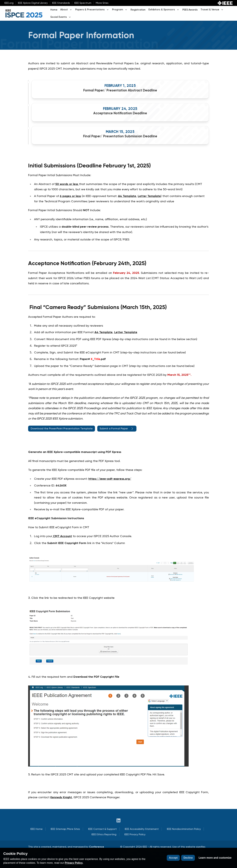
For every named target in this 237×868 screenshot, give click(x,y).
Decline (188, 858)
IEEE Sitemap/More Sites (65, 829)
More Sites (102, 3)
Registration (138, 10)
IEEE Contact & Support (102, 829)
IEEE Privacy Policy (135, 834)
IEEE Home (37, 829)
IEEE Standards (61, 3)
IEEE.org (9, 3)
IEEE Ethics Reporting (104, 834)
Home (54, 10)
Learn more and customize (215, 858)
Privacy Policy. (74, 863)
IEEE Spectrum (83, 3)
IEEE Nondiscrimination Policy (184, 829)
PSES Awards (190, 10)
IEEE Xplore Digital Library (33, 3)
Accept (173, 858)
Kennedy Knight (61, 797)
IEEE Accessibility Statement (142, 829)
